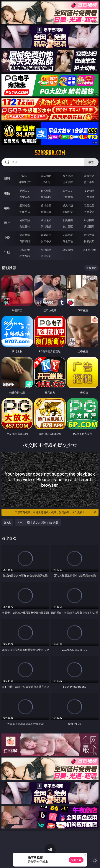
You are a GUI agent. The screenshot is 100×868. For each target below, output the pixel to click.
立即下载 (76, 860)
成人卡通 (68, 205)
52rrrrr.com (50, 153)
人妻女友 (68, 235)
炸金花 (46, 182)
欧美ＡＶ (68, 191)
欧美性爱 (89, 205)
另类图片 (89, 226)
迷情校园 (25, 241)
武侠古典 (89, 235)
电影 (7, 208)
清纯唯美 (46, 226)
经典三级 (46, 212)
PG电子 (25, 176)
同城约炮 (25, 250)
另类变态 (89, 212)
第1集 (7, 522)
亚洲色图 (46, 220)
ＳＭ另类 (89, 197)
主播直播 (68, 197)
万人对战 (68, 176)
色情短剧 (46, 256)
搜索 (91, 162)
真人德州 (46, 176)
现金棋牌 (68, 182)
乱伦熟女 (68, 212)
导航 (7, 252)
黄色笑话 (68, 241)
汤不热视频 (89, 250)
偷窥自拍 (25, 220)
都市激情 (25, 235)
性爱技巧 (89, 241)
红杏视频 (25, 256)
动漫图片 (89, 220)
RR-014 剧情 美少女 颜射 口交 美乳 (38, 522)
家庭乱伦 (46, 235)
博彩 (7, 178)
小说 (7, 238)
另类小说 (46, 241)
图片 (7, 223)
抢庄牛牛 (89, 182)
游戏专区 (89, 176)
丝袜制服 (46, 197)
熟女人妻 (25, 197)
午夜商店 (46, 250)
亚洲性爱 (25, 205)
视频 (7, 193)
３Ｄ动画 (89, 191)
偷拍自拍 (46, 205)
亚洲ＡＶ (25, 191)
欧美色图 (68, 220)
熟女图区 (68, 226)
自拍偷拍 (46, 191)
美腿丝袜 (25, 226)
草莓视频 (68, 250)
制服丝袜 (25, 212)
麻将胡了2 (25, 182)
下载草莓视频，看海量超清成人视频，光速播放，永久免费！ (56, 512)
